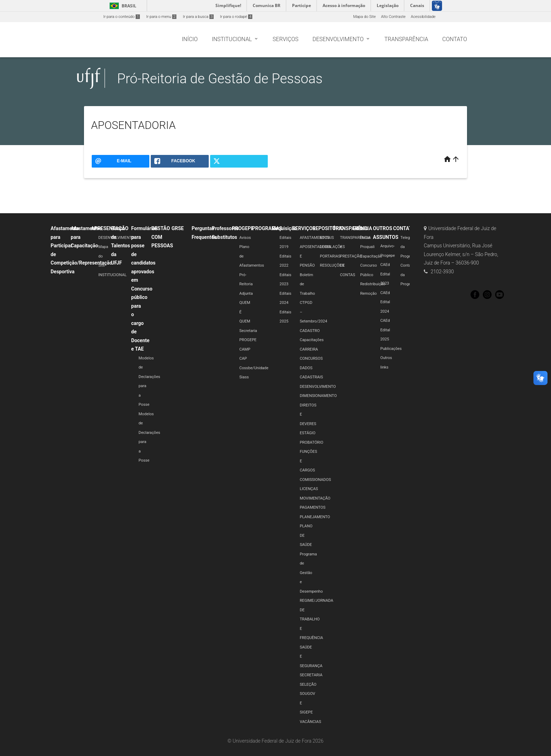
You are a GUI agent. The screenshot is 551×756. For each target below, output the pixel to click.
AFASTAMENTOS (315, 238)
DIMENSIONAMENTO (318, 396)
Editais (360, 228)
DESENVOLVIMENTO (318, 387)
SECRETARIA (311, 675)
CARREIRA (309, 349)
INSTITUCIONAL (113, 275)
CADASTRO (310, 331)
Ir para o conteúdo (122, 17)
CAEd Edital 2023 (385, 274)
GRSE (178, 228)
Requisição (285, 228)
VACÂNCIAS (310, 722)
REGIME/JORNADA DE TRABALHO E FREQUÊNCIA (316, 619)
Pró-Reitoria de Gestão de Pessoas (220, 79)
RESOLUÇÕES (332, 265)
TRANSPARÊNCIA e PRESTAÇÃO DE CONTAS (356, 256)
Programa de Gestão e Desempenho (311, 573)
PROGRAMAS (267, 228)
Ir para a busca (198, 17)
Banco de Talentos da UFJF (121, 246)
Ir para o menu (161, 17)
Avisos (245, 238)
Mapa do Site (364, 17)
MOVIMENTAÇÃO (315, 498)
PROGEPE (243, 228)
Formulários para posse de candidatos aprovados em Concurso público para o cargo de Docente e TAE (144, 289)
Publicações (391, 349)
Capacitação (371, 256)
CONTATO (404, 228)
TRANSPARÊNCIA (352, 228)
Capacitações (312, 340)
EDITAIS (327, 238)
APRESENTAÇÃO (110, 228)
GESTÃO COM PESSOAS (162, 237)
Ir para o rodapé (236, 17)
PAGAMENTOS (313, 507)
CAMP (245, 349)
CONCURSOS (311, 359)
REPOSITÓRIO (328, 228)
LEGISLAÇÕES (332, 247)
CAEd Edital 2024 (385, 302)
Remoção (368, 294)
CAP (243, 359)
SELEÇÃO (308, 685)
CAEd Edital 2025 (385, 330)
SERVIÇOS (304, 228)
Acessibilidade (423, 17)
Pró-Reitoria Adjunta (246, 284)
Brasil (122, 6)
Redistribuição (373, 284)
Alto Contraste (393, 17)
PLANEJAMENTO (315, 517)
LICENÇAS (309, 489)
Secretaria (248, 331)
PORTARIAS (330, 256)
